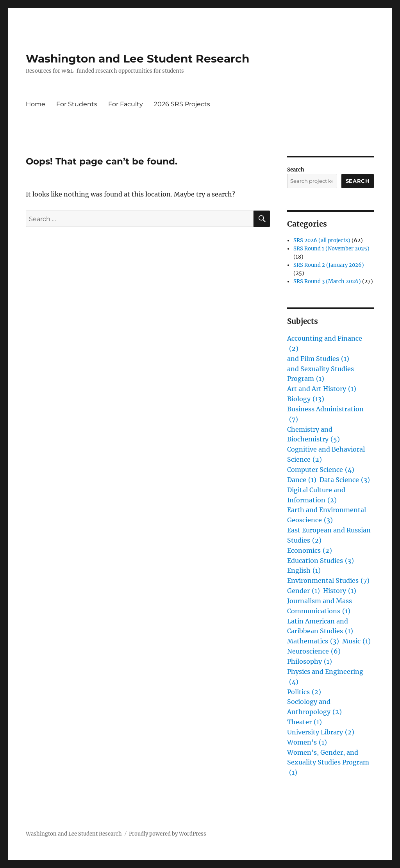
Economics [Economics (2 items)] (310, 551)
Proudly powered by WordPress (168, 834)
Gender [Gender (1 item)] (304, 591)
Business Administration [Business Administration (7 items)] (325, 415)
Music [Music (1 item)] (356, 641)
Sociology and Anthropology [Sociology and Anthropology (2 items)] (314, 707)
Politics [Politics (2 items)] (304, 692)
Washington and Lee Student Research (137, 59)
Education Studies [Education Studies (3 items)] (321, 561)
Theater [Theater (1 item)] (304, 722)
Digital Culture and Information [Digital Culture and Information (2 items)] (316, 496)
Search (296, 170)
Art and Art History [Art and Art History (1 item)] (322, 389)
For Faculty (126, 104)
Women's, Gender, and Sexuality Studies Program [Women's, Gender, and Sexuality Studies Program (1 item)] (328, 763)
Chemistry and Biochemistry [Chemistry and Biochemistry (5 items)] (313, 435)
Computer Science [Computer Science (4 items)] (321, 470)
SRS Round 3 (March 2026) (327, 281)
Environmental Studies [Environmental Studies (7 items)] (328, 581)
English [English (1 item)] (304, 571)
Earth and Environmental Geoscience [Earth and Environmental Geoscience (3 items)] (327, 516)
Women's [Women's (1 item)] (307, 743)
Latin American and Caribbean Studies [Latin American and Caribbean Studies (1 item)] (320, 627)
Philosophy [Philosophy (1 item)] (310, 662)
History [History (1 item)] (340, 591)
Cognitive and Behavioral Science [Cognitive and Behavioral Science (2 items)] (326, 455)
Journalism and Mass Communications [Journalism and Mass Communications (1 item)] (320, 607)
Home (36, 104)
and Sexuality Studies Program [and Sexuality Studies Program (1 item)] (321, 375)
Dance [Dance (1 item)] (302, 480)
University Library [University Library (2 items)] (321, 732)
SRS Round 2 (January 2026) (329, 265)
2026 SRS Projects (182, 104)
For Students (77, 104)
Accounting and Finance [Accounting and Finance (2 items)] (325, 344)
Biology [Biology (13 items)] (306, 399)
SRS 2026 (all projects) (322, 240)
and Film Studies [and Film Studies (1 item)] (318, 359)
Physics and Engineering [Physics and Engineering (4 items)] (325, 677)
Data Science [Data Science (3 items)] (345, 480)
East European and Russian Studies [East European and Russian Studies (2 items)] (329, 536)
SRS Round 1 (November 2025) (331, 249)
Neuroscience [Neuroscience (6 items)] (314, 652)
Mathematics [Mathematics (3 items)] (313, 641)
